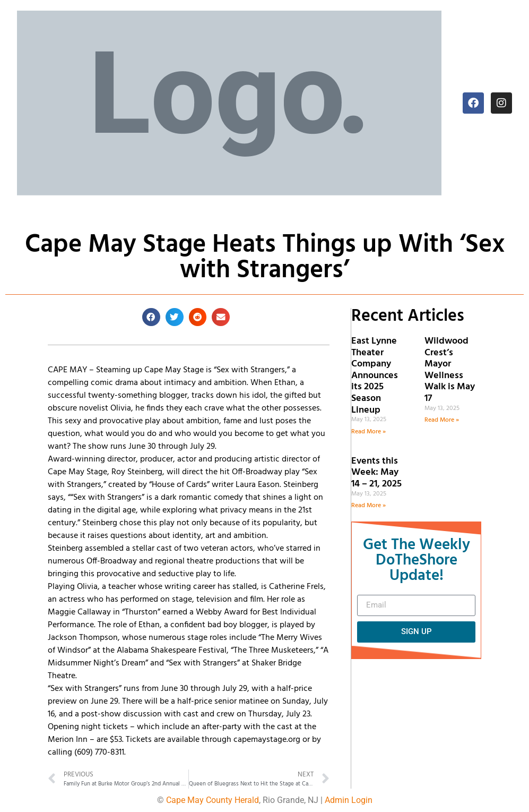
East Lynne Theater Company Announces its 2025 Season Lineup (375, 376)
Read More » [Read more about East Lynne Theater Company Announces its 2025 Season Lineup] (368, 432)
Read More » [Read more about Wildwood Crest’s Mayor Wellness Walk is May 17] (442, 420)
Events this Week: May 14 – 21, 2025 (376, 473)
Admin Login (349, 800)
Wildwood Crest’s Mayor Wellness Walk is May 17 (450, 370)
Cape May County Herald (213, 800)
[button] (151, 317)
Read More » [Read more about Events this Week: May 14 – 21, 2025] (368, 506)
